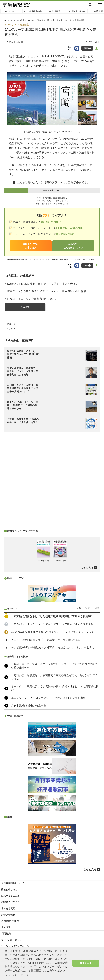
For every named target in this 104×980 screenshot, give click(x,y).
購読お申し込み (9, 890)
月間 (97, 608)
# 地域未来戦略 (77, 11)
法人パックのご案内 (12, 896)
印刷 (87, 48)
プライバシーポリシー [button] (18, 975)
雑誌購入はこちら (11, 902)
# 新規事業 (55, 11)
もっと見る (25, 307)
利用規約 (6, 934)
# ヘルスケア (11, 11)
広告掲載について (11, 921)
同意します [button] (86, 963)
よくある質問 (8, 908)
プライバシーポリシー (13, 940)
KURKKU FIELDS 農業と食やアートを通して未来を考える (43, 284)
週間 (88, 608)
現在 (78, 608)
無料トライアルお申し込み (31, 246)
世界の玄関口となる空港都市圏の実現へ (31, 299)
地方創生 (12, 329)
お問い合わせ (8, 915)
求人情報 (6, 927)
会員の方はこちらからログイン (73, 246)
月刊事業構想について (13, 883)
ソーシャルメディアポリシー (16, 946)
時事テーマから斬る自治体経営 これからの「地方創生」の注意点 (47, 291)
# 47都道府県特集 (33, 11)
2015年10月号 (92, 42)
